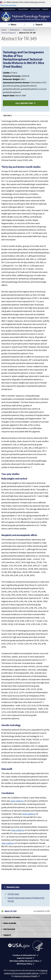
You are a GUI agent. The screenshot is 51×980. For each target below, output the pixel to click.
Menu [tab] (13, 24)
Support (45, 9)
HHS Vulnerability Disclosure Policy (24, 961)
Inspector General (24, 958)
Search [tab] (39, 24)
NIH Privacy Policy (24, 964)
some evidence (29, 814)
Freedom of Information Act (24, 955)
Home (4, 30)
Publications (15, 30)
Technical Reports (9, 33)
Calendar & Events (9, 9)
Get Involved (35, 9)
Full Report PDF (24, 103)
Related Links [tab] (13, 887)
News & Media (23, 9)
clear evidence (17, 801)
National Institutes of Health (26, 976)
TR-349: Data (13, 894)
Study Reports (29, 30)
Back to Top (11, 911)
